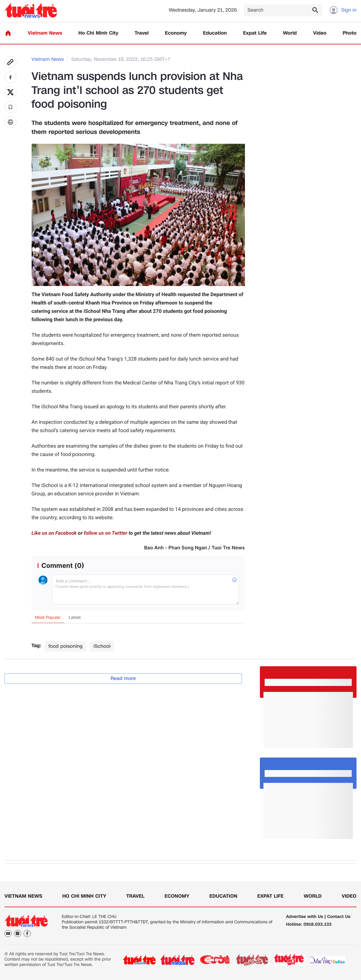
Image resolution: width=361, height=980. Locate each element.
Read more (123, 678)
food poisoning (65, 646)
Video (320, 33)
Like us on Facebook (54, 533)
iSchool (102, 646)
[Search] (283, 10)
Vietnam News (45, 33)
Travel (142, 33)
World (290, 33)
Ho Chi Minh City (98, 33)
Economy (176, 33)
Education (215, 33)
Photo (350, 33)
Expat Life (255, 33)
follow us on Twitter (106, 533)
